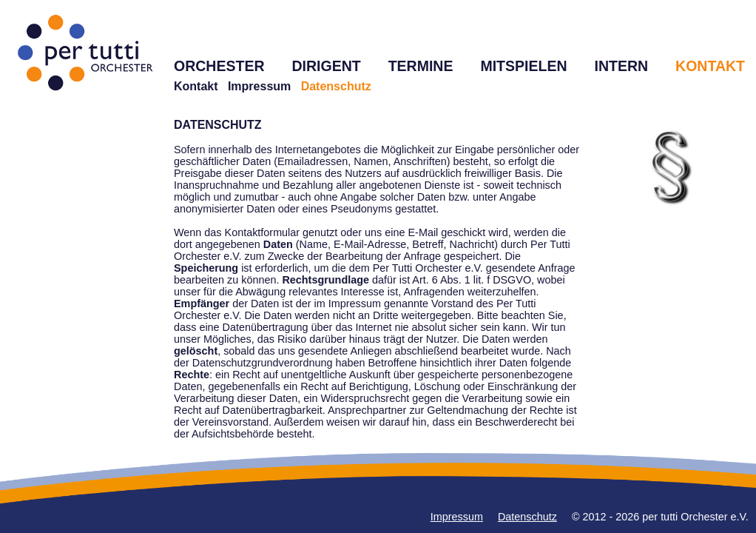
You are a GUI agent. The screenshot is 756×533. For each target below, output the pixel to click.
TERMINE (421, 66)
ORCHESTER (219, 66)
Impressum (259, 86)
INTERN (621, 66)
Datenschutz (527, 517)
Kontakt (196, 86)
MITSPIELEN (523, 66)
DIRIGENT (326, 66)
